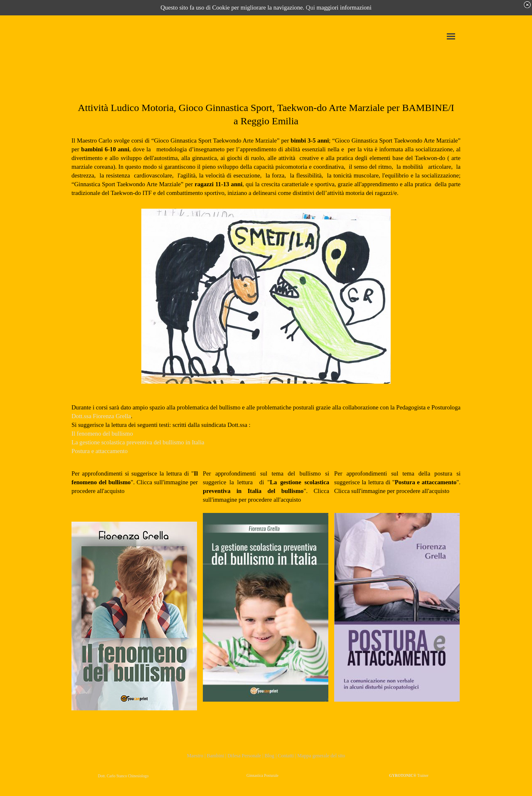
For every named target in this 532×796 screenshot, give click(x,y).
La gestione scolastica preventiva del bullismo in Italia (138, 442)
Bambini (215, 756)
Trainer (409, 776)
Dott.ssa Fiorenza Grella (101, 416)
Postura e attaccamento (100, 451)
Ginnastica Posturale (262, 776)
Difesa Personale (244, 756)
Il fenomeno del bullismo (102, 434)
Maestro (195, 756)
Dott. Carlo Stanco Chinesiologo (123, 776)
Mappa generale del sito (321, 756)
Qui (310, 7)
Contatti (286, 756)
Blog (270, 756)
